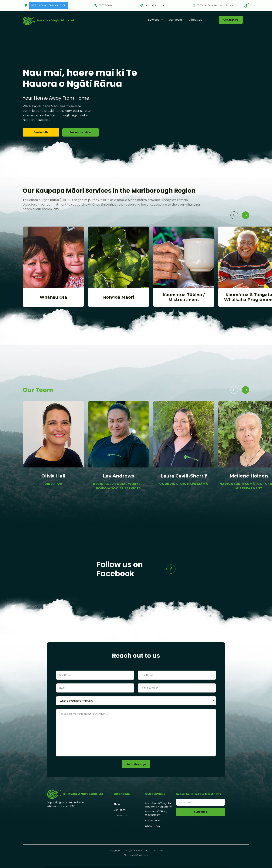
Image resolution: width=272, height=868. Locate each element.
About (117, 804)
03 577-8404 (106, 5)
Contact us (120, 816)
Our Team (175, 20)
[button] (154, 20)
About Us (196, 20)
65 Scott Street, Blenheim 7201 (48, 5)
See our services (81, 132)
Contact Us (231, 20)
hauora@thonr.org (155, 5)
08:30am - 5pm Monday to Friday (215, 5)
